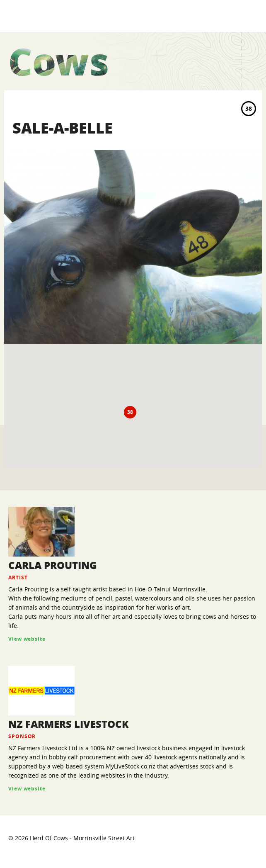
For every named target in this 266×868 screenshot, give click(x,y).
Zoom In (250, 380)
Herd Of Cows (50, 16)
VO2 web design (235, 846)
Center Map (250, 431)
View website (27, 639)
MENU (250, 15)
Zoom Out (250, 414)
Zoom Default (250, 397)
